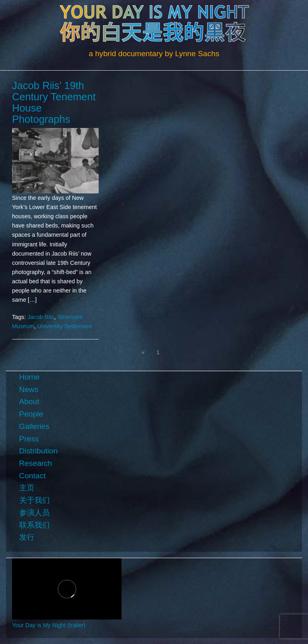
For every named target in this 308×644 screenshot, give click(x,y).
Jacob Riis (41, 317)
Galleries (34, 426)
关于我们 (34, 500)
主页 (27, 488)
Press (29, 439)
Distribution (38, 451)
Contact (32, 476)
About (29, 401)
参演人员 (34, 513)
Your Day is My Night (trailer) (49, 625)
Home (29, 377)
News (29, 389)
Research (36, 463)
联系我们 (34, 525)
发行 (27, 537)
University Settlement (65, 326)
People (31, 414)
